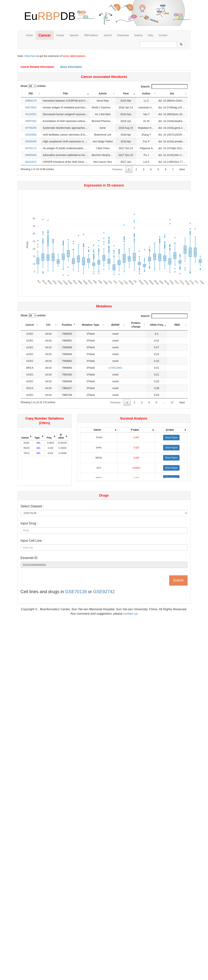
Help (150, 35)
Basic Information (71, 67)
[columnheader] (27, 436)
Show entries (33, 86)
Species (74, 35)
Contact (163, 35)
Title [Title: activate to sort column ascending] (65, 93)
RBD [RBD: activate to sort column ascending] (177, 325)
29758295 (31, 128)
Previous (117, 169)
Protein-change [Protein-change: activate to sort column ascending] (136, 325)
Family (60, 35)
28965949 (31, 155)
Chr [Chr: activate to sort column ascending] (48, 325)
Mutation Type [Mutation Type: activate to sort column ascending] (91, 325)
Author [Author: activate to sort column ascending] (146, 93)
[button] (171, 438)
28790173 (31, 148)
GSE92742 (104, 592)
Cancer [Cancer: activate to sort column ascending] (30, 325)
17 (172, 402)
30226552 (31, 114)
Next (182, 169)
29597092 (31, 121)
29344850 (31, 135)
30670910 (31, 107)
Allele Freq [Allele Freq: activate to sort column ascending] (157, 325)
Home (30, 35)
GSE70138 (76, 592)
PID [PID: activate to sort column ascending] (31, 93)
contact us (131, 614)
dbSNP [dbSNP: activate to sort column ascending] (115, 325)
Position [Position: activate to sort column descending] (67, 325)
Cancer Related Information (37, 67)
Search (108, 35)
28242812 (31, 162)
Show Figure (171, 438)
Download (123, 35)
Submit (138, 35)
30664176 (31, 101)
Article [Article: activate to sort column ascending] (103, 93)
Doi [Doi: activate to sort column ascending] (172, 93)
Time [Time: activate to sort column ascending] (126, 93)
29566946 (31, 141)
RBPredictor (91, 35)
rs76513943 (115, 368)
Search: (164, 87)
